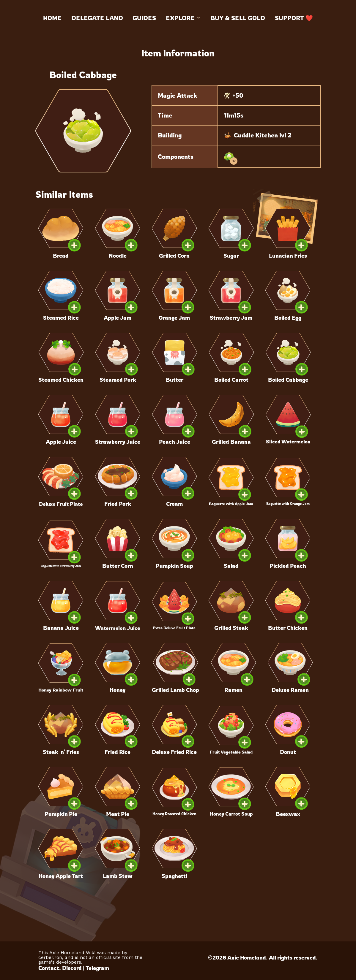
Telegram (97, 968)
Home (52, 18)
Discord (72, 968)
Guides (144, 18)
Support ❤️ (294, 18)
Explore (183, 18)
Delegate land (97, 18)
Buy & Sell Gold (238, 18)
